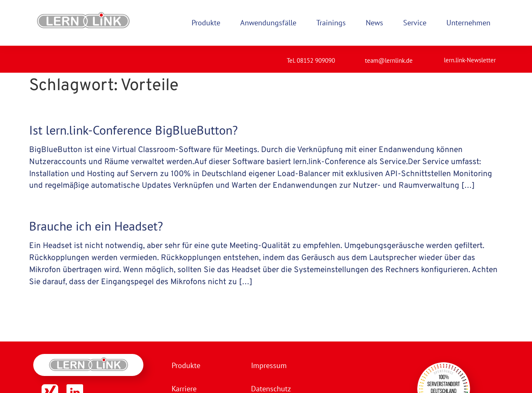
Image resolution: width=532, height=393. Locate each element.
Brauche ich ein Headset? (96, 226)
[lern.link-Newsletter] (433, 56)
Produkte (186, 365)
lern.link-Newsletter (470, 60)
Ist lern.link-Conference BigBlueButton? (133, 130)
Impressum (269, 365)
